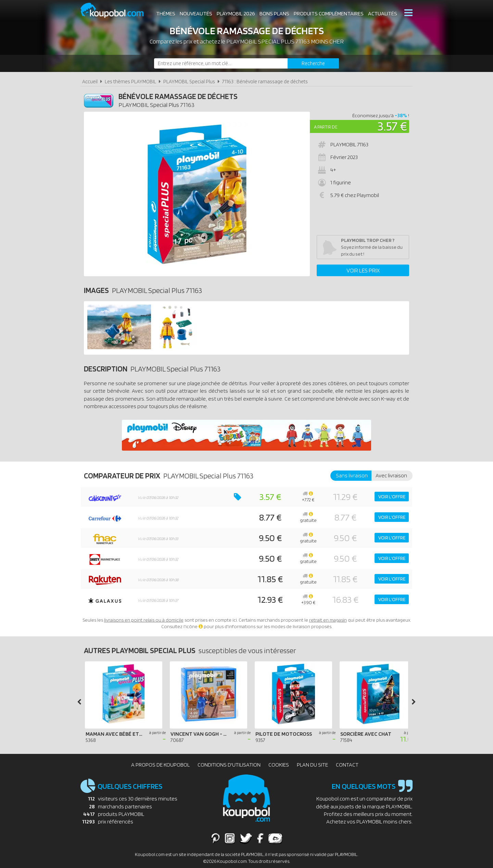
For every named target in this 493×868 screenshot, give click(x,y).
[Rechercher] (313, 63)
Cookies (279, 765)
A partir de (326, 127)
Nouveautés (196, 14)
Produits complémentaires (329, 14)
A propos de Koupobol (160, 765)
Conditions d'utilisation (229, 765)
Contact (347, 765)
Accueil (90, 81)
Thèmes (166, 14)
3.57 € (392, 126)
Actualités (383, 14)
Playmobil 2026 (236, 14)
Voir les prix (363, 270)
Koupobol (116, 10)
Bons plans (274, 14)
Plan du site (312, 765)
